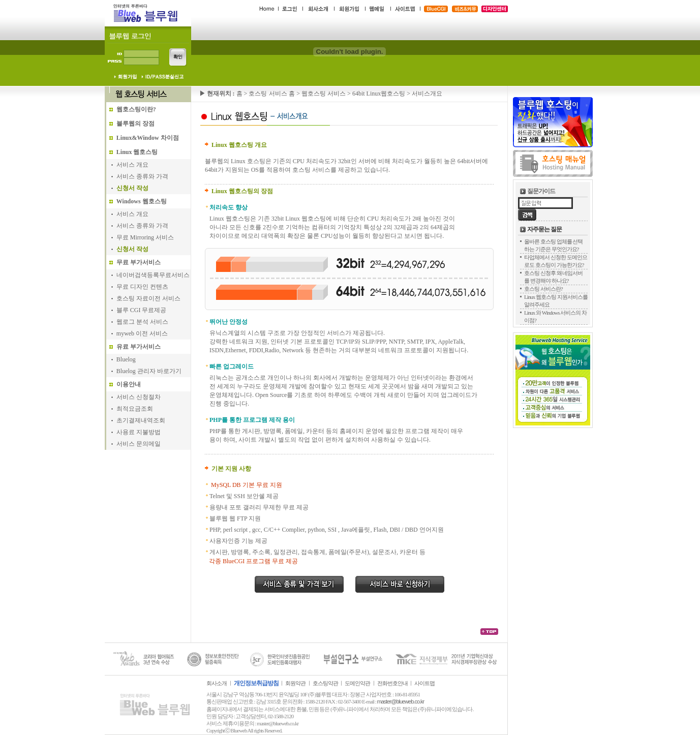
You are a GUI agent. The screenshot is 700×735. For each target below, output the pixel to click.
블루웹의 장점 (135, 124)
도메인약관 (357, 683)
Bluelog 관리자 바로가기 (149, 371)
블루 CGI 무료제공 (142, 310)
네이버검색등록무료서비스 (153, 275)
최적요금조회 (135, 409)
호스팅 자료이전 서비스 (148, 298)
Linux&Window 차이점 (148, 138)
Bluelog (126, 359)
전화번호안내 (392, 683)
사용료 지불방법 (139, 432)
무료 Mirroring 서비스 (145, 237)
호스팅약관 (325, 683)
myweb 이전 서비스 (142, 333)
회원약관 (295, 683)
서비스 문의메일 (139, 444)
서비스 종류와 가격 (142, 176)
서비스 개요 (132, 165)
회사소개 (217, 683)
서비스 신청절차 (139, 397)
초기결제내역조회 (141, 420)
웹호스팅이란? (136, 109)
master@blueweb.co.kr (401, 701)
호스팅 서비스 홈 (272, 94)
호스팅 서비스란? (543, 289)
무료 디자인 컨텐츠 (142, 287)
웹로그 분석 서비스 (142, 322)
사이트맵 (424, 683)
